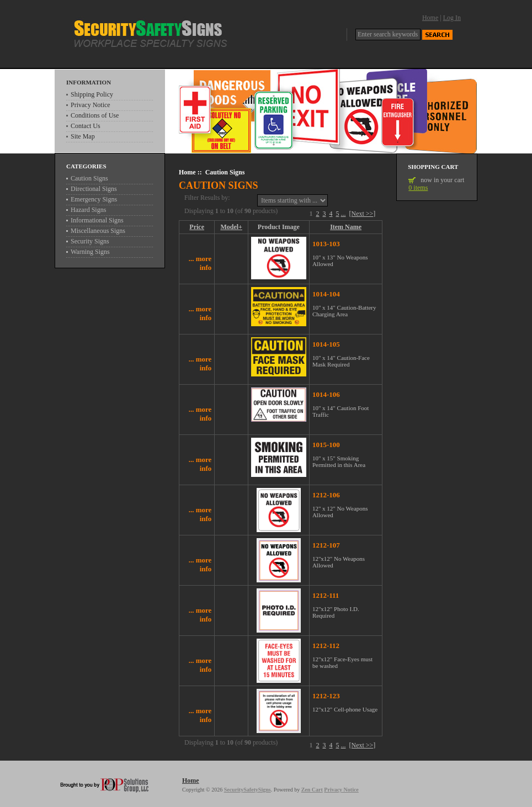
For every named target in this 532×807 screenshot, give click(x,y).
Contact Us (86, 126)
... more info (200, 263)
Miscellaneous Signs (98, 231)
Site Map (83, 136)
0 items (418, 188)
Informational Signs (97, 220)
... (344, 214)
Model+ (231, 227)
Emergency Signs (94, 199)
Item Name (346, 227)
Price (197, 227)
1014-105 (326, 344)
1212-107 (326, 545)
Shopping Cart (433, 167)
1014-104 (326, 294)
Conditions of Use (95, 115)
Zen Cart (312, 790)
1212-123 (326, 696)
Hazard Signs (88, 210)
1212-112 (326, 646)
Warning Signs (90, 252)
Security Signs (90, 241)
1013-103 (326, 244)
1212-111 (326, 595)
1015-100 (326, 445)
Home (430, 18)
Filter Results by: (207, 198)
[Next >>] (363, 214)
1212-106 (326, 495)
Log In (452, 18)
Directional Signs (94, 189)
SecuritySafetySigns (248, 790)
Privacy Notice (91, 105)
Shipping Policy (92, 94)
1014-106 (326, 394)
